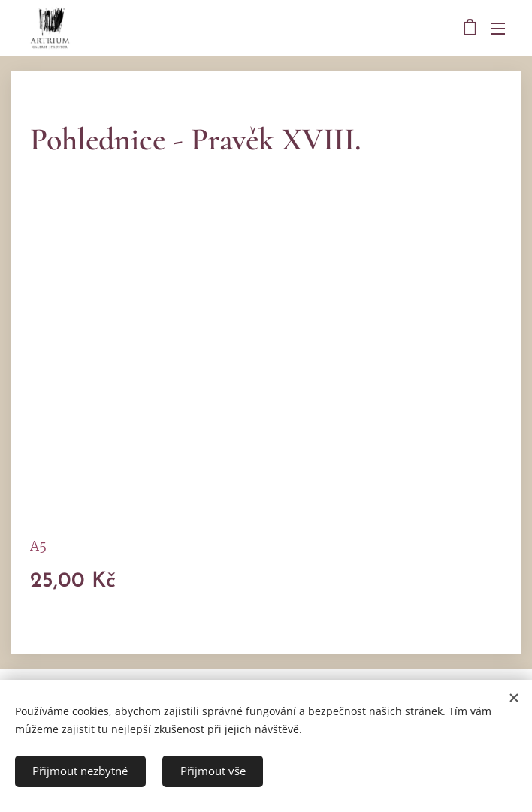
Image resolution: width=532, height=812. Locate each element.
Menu (498, 29)
